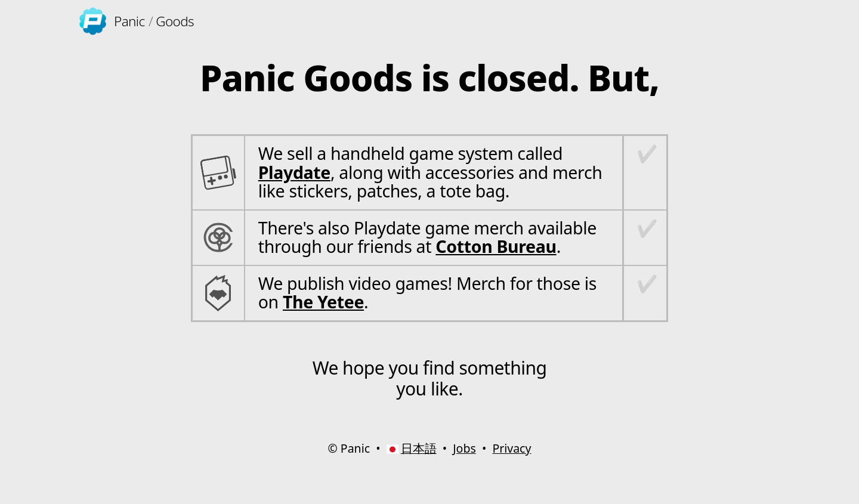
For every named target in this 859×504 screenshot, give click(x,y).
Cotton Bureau (496, 246)
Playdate (294, 172)
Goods (175, 21)
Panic (129, 21)
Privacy (512, 448)
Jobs (464, 448)
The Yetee (323, 302)
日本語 (419, 448)
